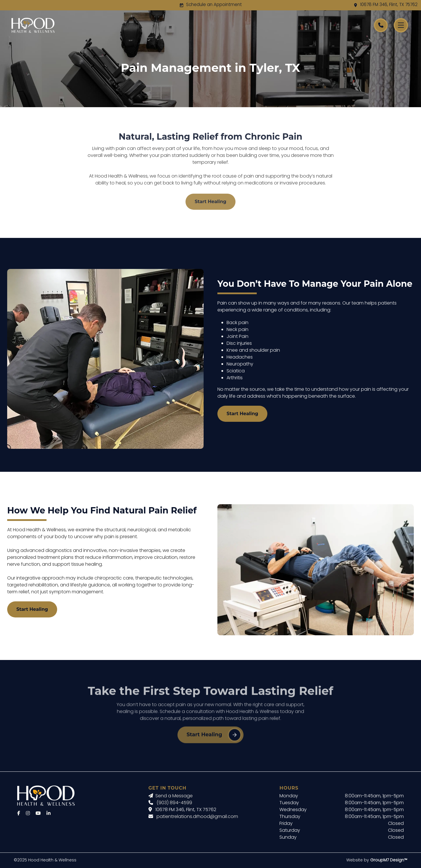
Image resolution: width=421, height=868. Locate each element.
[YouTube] (38, 814)
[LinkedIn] (49, 814)
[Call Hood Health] (381, 25)
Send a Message (171, 796)
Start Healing (210, 202)
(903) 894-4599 (174, 803)
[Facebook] (19, 814)
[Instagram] (28, 814)
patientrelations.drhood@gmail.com (197, 817)
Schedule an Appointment (214, 5)
